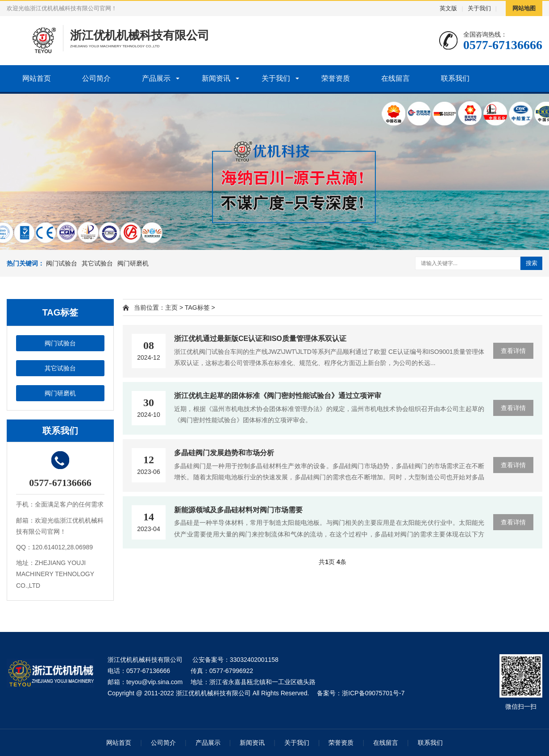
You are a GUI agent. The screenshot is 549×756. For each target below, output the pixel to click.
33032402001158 (254, 660)
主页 (171, 307)
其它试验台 (97, 263)
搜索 (532, 263)
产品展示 (156, 78)
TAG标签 (197, 307)
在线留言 (395, 78)
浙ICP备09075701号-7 (373, 693)
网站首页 (37, 78)
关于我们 (479, 8)
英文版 (448, 8)
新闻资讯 (216, 78)
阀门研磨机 (133, 263)
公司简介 (96, 78)
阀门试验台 (62, 263)
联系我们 (455, 78)
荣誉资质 (336, 78)
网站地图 (524, 8)
